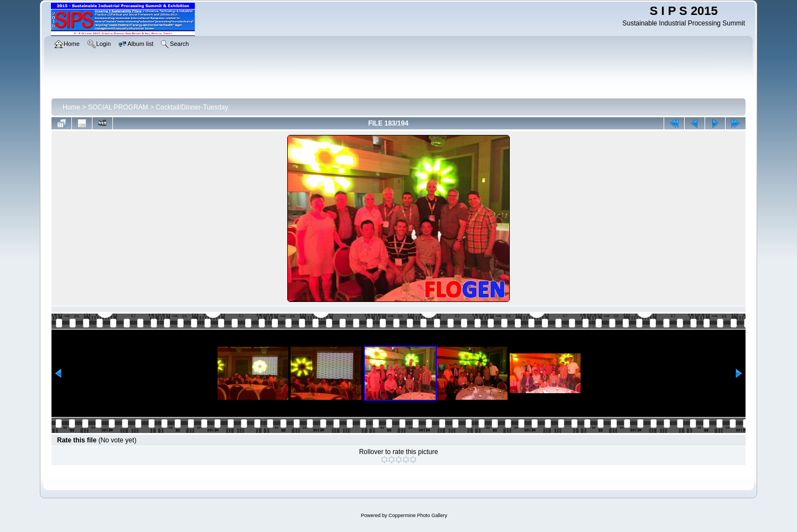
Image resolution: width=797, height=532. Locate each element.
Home (71, 107)
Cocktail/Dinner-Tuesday (192, 107)
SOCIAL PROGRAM (118, 107)
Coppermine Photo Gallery (418, 515)
